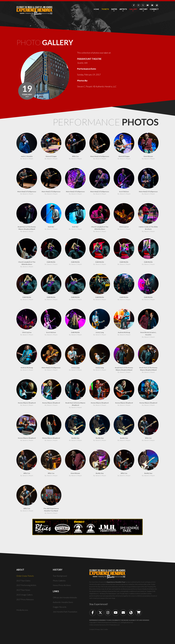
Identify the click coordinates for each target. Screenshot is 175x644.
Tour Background (60, 578)
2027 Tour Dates (24, 583)
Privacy (97, 631)
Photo (52, 43)
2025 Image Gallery (25, 597)
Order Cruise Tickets (26, 578)
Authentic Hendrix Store (64, 604)
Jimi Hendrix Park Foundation (66, 614)
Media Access (23, 612)
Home (96, 9)
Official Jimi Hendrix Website (66, 600)
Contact (92, 631)
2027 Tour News (24, 592)
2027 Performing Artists (28, 587)
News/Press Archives (63, 587)
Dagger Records (60, 609)
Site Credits (104, 631)
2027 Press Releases (26, 601)
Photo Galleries (60, 583)
